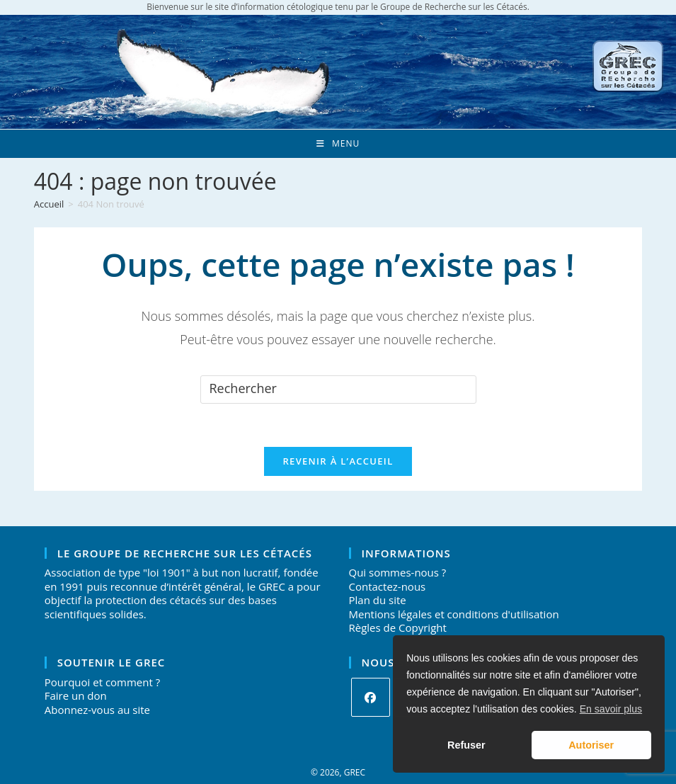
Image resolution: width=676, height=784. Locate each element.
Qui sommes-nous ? (398, 572)
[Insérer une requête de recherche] (338, 390)
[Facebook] (371, 697)
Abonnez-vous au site (97, 710)
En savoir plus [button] (611, 709)
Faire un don (76, 695)
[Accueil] (49, 204)
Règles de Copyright (398, 627)
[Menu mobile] (338, 144)
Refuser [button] (466, 745)
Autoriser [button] (591, 745)
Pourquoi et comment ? (102, 682)
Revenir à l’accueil (338, 461)
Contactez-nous (388, 586)
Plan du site (378, 600)
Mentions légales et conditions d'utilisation (454, 614)
